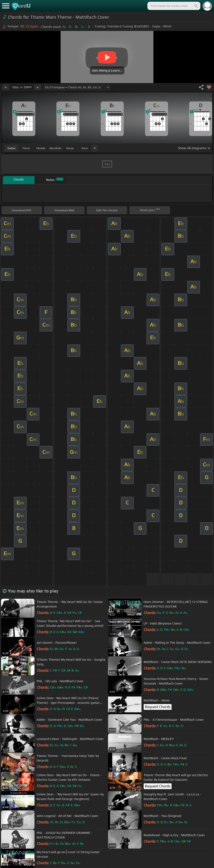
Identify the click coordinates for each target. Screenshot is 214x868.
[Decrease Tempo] (6, 87)
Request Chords (158, 707)
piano (26, 148)
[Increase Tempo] (38, 87)
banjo (70, 148)
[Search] (196, 6)
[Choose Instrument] (95, 148)
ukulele (41, 148)
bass (85, 148)
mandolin (55, 148)
